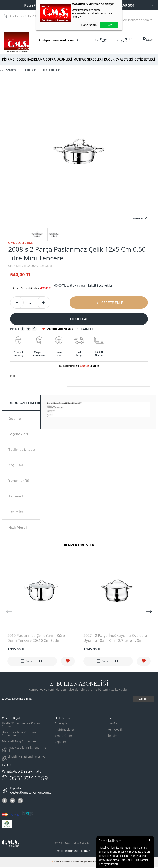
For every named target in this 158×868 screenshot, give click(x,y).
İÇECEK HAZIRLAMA (30, 59)
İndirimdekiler (64, 731)
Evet (109, 25)
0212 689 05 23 (23, 16)
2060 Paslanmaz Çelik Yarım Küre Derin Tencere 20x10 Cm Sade (36, 639)
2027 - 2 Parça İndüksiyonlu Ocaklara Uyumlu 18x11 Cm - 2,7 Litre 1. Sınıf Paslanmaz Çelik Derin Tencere (115, 639)
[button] (149, 613)
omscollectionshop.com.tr (72, 852)
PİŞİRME (8, 59)
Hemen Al (79, 319)
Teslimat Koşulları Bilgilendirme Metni (24, 750)
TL (147, 40)
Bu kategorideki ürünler (79, 366)
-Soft (56, 863)
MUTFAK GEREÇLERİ (88, 59)
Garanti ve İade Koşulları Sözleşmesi (19, 735)
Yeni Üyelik (115, 731)
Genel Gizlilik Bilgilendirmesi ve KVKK (24, 759)
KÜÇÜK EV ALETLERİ (119, 59)
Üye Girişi (114, 725)
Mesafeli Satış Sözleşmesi (20, 743)
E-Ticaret (65, 863)
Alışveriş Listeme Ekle (57, 329)
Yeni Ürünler (63, 737)
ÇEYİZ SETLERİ (145, 59)
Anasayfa (61, 725)
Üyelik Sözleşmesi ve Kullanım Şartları (23, 726)
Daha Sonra (89, 25)
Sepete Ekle (109, 303)
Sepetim (60, 743)
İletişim (112, 737)
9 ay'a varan (92, 285)
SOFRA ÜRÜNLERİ (59, 59)
